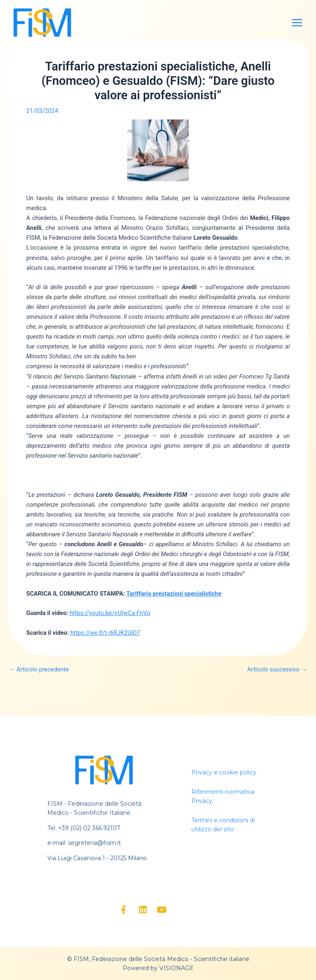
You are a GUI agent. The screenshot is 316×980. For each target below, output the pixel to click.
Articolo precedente (39, 670)
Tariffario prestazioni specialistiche (174, 594)
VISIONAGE (177, 968)
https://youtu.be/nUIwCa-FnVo (110, 613)
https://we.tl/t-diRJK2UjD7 (105, 633)
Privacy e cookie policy (224, 772)
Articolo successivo (277, 670)
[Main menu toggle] (297, 23)
